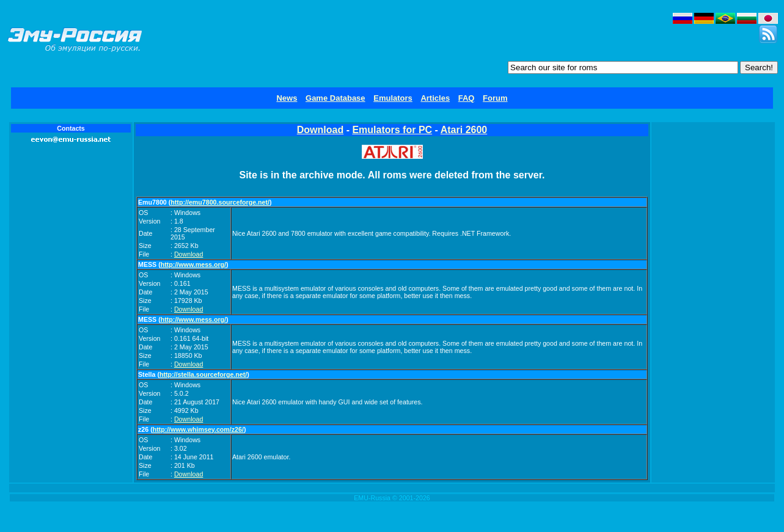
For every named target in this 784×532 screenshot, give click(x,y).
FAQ (467, 98)
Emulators (393, 98)
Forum (495, 98)
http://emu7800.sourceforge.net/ (220, 202)
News (287, 98)
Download (320, 130)
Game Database (335, 98)
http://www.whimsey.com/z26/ (198, 429)
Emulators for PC (392, 130)
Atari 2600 (464, 130)
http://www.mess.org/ (193, 264)
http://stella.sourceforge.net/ (203, 374)
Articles (435, 98)
